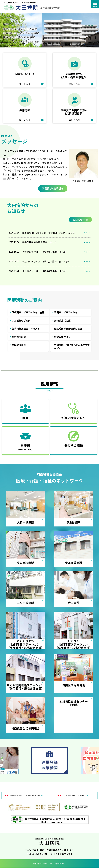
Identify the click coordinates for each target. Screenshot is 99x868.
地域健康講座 (19, 345)
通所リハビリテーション (67, 313)
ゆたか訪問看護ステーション (25, 686)
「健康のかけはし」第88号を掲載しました (44, 271)
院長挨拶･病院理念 (52, 188)
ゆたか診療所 (74, 563)
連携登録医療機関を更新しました (39, 243)
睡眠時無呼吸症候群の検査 (68, 329)
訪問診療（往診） (63, 321)
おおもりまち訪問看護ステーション (25, 643)
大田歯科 (74, 603)
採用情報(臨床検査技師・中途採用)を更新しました (48, 233)
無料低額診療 (19, 337)
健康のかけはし (62, 337)
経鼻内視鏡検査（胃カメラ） (27, 329)
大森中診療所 (25, 523)
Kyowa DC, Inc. (47, 864)
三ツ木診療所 (25, 603)
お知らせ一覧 (80, 220)
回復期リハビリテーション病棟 (28, 313)
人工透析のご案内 (21, 321)
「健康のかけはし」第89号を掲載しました (44, 252)
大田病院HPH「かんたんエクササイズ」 (72, 347)
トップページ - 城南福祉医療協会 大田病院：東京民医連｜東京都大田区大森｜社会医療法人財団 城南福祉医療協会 (32, 6)
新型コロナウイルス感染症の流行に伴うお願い (46, 262)
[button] (2, 759)
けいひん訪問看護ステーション (74, 643)
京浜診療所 (74, 523)
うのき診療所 (25, 563)
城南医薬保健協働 (74, 686)
